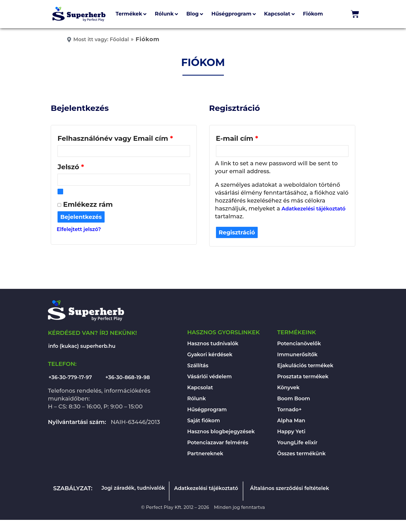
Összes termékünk (301, 454)
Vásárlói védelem (209, 377)
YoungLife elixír (297, 443)
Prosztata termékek (303, 377)
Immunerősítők (297, 355)
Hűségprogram (207, 410)
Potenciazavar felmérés (218, 443)
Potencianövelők (299, 344)
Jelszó (86, 166)
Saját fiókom (204, 421)
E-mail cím (252, 137)
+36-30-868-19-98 (128, 378)
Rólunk (197, 399)
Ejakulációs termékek (305, 366)
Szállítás (198, 366)
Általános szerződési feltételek (290, 489)
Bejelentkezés (81, 218)
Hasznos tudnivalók (213, 344)
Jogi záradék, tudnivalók (133, 489)
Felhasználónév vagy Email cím (124, 137)
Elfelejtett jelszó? (79, 230)
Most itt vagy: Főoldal (101, 39)
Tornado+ (289, 410)
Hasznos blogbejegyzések (221, 432)
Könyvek (288, 388)
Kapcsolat (200, 388)
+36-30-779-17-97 (70, 378)
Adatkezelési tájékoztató (314, 210)
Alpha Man (291, 421)
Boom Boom (294, 399)
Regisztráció (237, 233)
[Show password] (60, 193)
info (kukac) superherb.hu (82, 347)
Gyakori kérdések (210, 355)
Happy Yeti (291, 432)
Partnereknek (205, 454)
